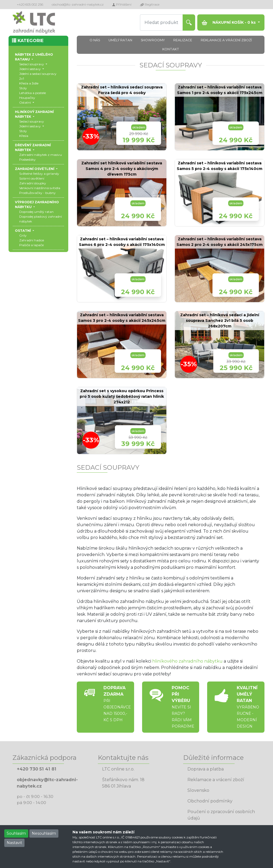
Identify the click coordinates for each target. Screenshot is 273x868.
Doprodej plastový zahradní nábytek (41, 219)
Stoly (23, 88)
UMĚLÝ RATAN (120, 40)
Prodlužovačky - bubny (37, 193)
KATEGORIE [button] (28, 41)
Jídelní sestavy (30, 69)
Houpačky (27, 98)
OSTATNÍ (23, 231)
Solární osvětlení (32, 178)
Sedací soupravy (32, 64)
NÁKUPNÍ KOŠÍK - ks (229, 23)
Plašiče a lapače (31, 245)
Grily (23, 235)
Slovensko (198, 790)
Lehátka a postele (33, 93)
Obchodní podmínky (210, 801)
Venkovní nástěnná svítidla (40, 188)
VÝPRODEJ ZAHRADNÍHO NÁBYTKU (37, 204)
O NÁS (95, 40)
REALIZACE (183, 40)
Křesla (24, 136)
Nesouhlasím (44, 833)
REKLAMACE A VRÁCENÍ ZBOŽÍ (226, 40)
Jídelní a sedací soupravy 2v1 (38, 76)
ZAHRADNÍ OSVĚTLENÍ (35, 169)
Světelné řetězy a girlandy (39, 174)
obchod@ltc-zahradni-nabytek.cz (78, 4)
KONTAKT (171, 49)
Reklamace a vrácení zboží (216, 780)
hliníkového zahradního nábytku (187, 661)
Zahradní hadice (32, 240)
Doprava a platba (206, 769)
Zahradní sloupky (33, 183)
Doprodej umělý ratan (36, 212)
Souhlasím (16, 833)
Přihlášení (122, 4)
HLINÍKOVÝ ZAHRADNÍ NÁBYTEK (34, 114)
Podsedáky (27, 159)
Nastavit (14, 843)
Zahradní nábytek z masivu (41, 155)
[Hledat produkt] (162, 23)
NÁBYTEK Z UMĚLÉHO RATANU (34, 57)
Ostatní (25, 102)
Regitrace (150, 4)
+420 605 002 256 (30, 4)
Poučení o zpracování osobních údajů (221, 815)
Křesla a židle (29, 83)
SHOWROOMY (153, 40)
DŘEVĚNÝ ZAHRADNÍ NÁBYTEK (33, 147)
